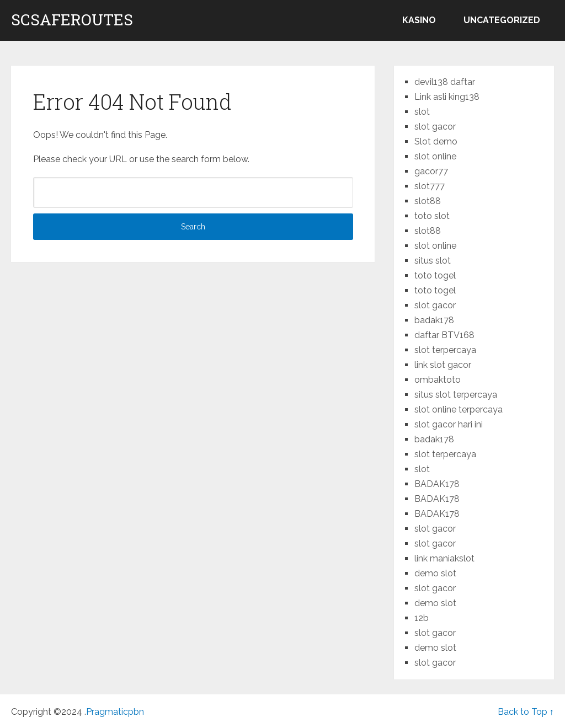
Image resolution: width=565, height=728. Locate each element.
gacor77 (431, 171)
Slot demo (436, 141)
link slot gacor (443, 365)
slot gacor (435, 127)
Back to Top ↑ (526, 712)
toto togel (435, 275)
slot (422, 112)
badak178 (434, 320)
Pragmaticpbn (115, 712)
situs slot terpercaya (456, 395)
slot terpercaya (445, 350)
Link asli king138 (447, 97)
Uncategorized (502, 20)
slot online (435, 156)
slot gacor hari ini (449, 424)
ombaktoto (438, 380)
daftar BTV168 (444, 335)
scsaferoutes (72, 20)
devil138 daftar (445, 82)
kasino (419, 20)
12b (422, 618)
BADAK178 (437, 484)
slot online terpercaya (459, 409)
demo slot (435, 573)
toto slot (432, 216)
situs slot (433, 261)
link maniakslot (444, 558)
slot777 (430, 186)
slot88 (428, 201)
